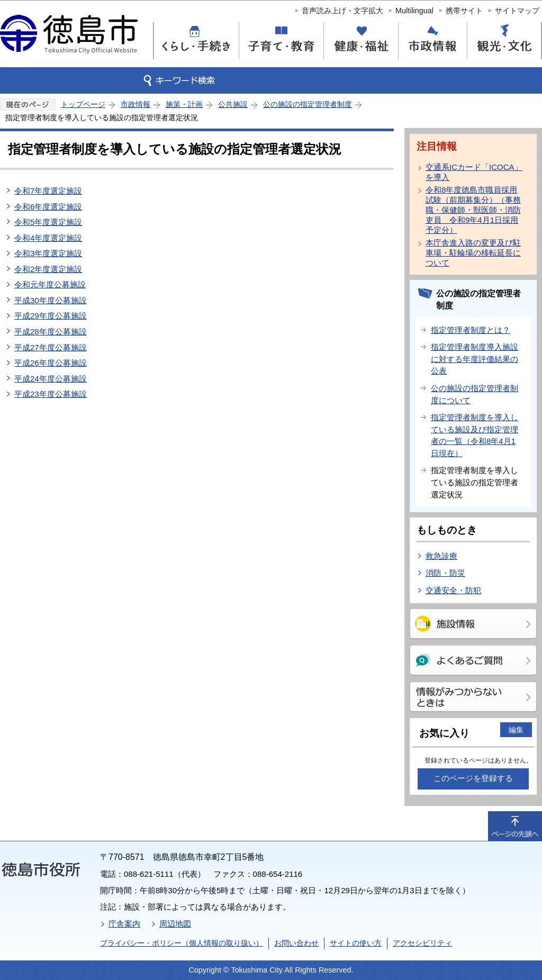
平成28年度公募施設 (51, 332)
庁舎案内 (124, 924)
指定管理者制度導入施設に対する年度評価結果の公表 (475, 359)
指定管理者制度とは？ (471, 330)
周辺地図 (175, 924)
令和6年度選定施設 (48, 207)
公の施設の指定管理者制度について (475, 394)
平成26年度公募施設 (51, 363)
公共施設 (233, 104)
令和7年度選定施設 (48, 191)
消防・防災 (445, 573)
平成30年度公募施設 (51, 300)
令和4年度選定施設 (48, 238)
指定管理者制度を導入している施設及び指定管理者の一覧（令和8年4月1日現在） (475, 435)
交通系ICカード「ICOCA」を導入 (474, 172)
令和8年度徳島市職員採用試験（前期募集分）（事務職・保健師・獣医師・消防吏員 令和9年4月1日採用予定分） (473, 210)
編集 (516, 730)
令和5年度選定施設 (48, 222)
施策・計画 (184, 104)
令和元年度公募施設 (50, 284)
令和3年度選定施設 (48, 253)
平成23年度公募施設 (51, 394)
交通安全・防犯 (453, 590)
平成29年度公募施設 (51, 316)
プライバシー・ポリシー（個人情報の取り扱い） (182, 943)
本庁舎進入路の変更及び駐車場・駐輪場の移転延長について (473, 253)
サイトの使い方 (356, 943)
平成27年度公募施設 (51, 347)
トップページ (83, 104)
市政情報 (135, 104)
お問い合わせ (296, 943)
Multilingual (414, 11)
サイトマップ (517, 11)
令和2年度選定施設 (48, 269)
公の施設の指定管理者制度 (308, 104)
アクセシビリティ (422, 943)
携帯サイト (464, 11)
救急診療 (441, 556)
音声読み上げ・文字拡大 (342, 11)
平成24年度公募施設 (51, 379)
